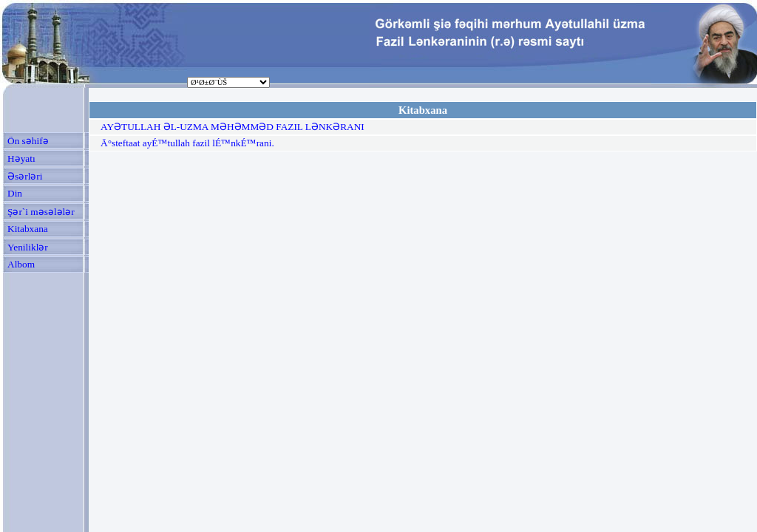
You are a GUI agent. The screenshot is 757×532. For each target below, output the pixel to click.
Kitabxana (28, 229)
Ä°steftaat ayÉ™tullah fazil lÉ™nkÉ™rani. (187, 143)
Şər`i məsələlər (41, 212)
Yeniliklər (28, 247)
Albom (21, 264)
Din (15, 193)
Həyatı (21, 158)
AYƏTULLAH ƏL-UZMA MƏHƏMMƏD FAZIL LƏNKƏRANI (232, 127)
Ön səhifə (28, 141)
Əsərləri (25, 176)
